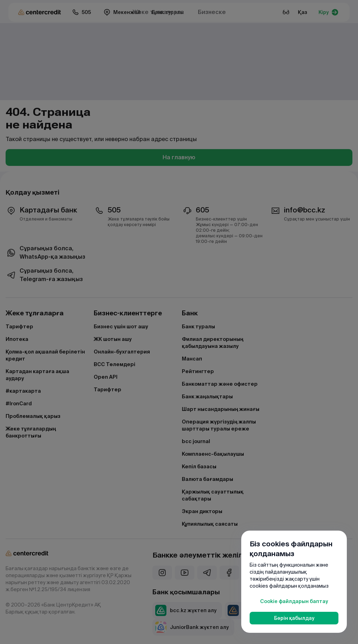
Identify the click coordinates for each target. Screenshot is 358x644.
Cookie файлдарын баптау (294, 601)
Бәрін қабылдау (294, 618)
